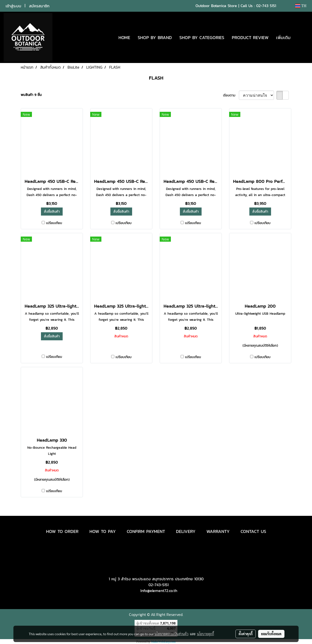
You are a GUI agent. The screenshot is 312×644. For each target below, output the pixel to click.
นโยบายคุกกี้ (205, 634)
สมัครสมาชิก (39, 6)
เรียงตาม (231, 95)
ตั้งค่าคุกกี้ (246, 634)
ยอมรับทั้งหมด (271, 634)
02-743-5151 (159, 585)
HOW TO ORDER (62, 531)
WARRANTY (218, 531)
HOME (124, 37)
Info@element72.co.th (159, 591)
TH (301, 6)
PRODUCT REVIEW (250, 37)
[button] (302, 37)
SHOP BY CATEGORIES (202, 37)
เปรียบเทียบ (54, 223)
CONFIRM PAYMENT (146, 531)
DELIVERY (186, 531)
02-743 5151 (266, 6)
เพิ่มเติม (283, 37)
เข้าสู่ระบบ (13, 6)
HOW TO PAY (103, 531)
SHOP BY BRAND (155, 37)
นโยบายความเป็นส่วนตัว (171, 634)
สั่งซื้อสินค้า (52, 212)
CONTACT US (253, 531)
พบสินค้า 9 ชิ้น (31, 95)
